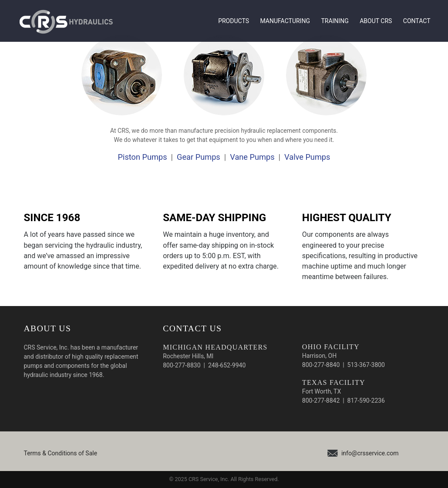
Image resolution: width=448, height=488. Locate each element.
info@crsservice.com (370, 453)
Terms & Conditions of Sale (61, 453)
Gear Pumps (199, 157)
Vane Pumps (252, 157)
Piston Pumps (143, 157)
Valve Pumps (307, 157)
